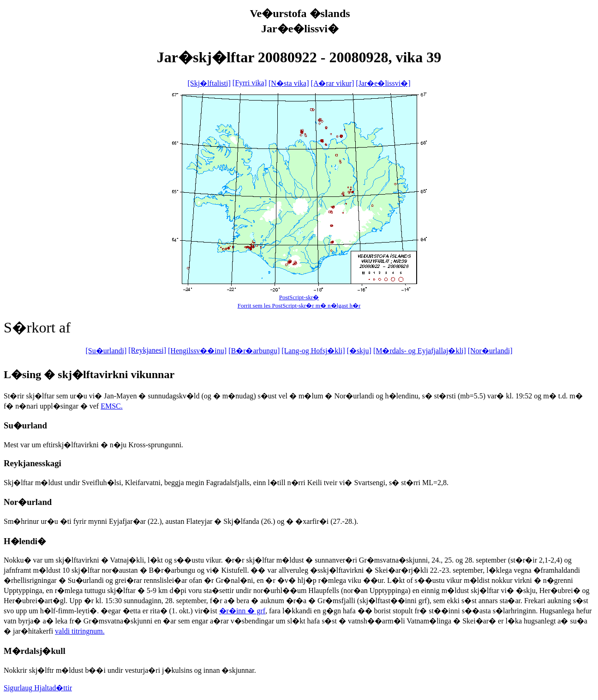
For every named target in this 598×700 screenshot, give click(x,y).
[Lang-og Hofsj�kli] (313, 351)
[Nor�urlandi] (490, 351)
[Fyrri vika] (250, 83)
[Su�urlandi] (106, 351)
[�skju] (359, 351)
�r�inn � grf (242, 611)
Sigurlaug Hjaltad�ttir (38, 688)
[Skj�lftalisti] (209, 83)
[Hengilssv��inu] (197, 351)
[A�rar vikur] (333, 83)
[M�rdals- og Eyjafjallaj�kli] (420, 351)
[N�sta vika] (289, 83)
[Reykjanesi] (147, 350)
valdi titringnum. (80, 631)
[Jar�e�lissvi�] (383, 83)
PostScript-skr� (299, 297)
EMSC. (112, 406)
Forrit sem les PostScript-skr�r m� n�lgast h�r (299, 306)
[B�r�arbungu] (254, 351)
